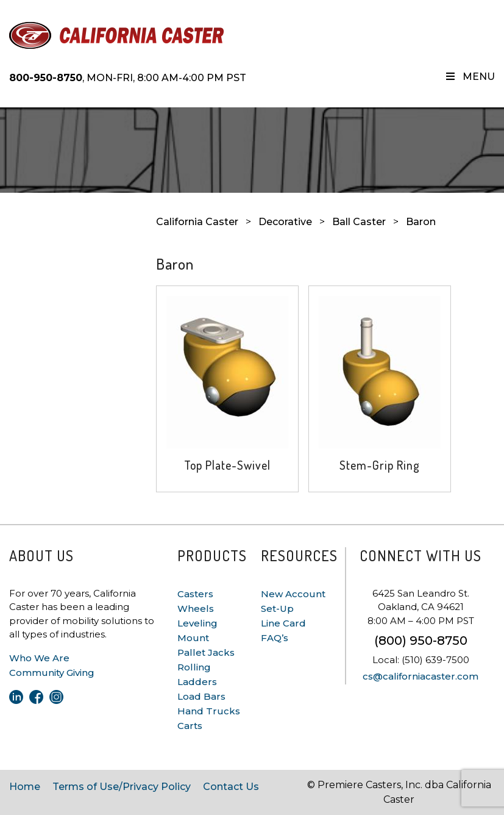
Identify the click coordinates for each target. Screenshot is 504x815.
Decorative (285, 222)
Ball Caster (359, 222)
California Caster (197, 222)
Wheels (196, 609)
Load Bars (201, 696)
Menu (470, 77)
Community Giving (52, 673)
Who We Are (39, 658)
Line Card (283, 623)
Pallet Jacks (206, 652)
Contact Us (231, 787)
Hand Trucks (209, 711)
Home (25, 787)
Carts (190, 726)
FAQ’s (275, 638)
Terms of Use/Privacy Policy (122, 787)
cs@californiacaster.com (421, 676)
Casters (195, 594)
